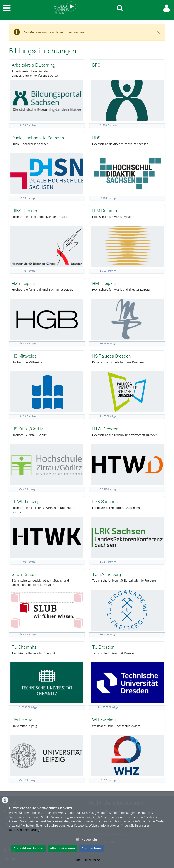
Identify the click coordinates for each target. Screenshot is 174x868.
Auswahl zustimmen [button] (28, 848)
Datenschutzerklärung (24, 830)
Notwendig (86, 839)
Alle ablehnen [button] (92, 848)
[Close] (158, 32)
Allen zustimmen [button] (62, 848)
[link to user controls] (167, 8)
